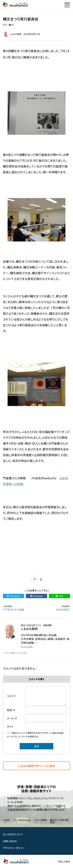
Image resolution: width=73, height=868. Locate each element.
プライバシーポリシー (14, 848)
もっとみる (27, 647)
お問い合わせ (10, 841)
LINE (60, 596)
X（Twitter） (13, 596)
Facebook (36, 596)
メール (12, 718)
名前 (11, 710)
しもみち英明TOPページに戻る (36, 766)
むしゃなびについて (13, 834)
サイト (10, 727)
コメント (11, 696)
